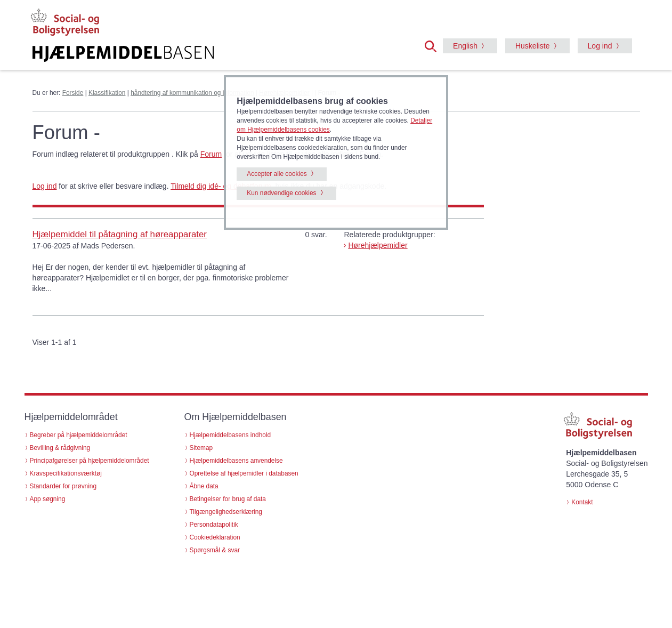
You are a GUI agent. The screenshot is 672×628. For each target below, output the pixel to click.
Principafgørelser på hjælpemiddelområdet (90, 461)
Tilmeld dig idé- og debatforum (221, 186)
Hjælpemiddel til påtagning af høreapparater (120, 234)
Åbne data (204, 486)
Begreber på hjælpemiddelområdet (79, 435)
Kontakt (582, 502)
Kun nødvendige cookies (281, 193)
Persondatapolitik (214, 525)
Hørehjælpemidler (378, 245)
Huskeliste (533, 46)
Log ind (600, 46)
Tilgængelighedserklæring (226, 512)
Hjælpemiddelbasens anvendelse (236, 461)
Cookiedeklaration (215, 537)
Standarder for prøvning (63, 486)
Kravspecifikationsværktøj (66, 473)
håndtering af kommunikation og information (192, 93)
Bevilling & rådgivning (60, 448)
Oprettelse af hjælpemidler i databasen (244, 473)
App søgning (48, 499)
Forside (73, 93)
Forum (211, 154)
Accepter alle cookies (277, 174)
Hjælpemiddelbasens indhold (230, 435)
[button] (434, 45)
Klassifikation (107, 93)
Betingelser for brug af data (228, 499)
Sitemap (201, 448)
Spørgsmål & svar (215, 550)
